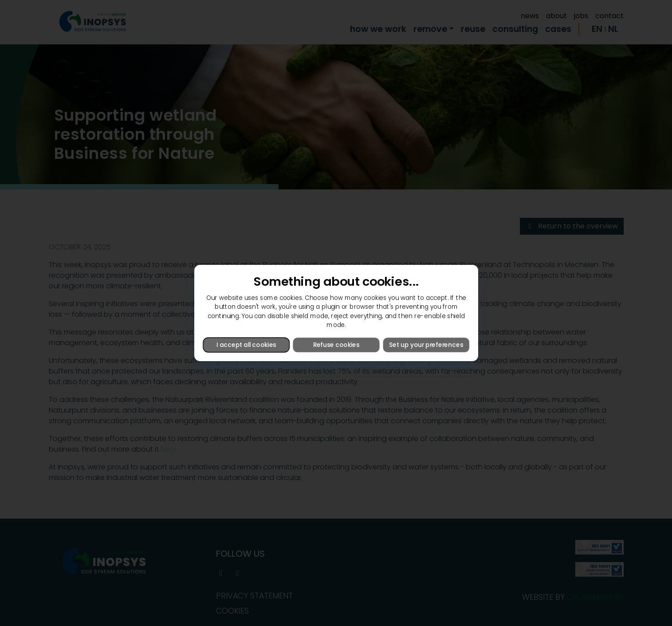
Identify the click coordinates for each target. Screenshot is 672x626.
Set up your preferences (426, 344)
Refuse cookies (336, 344)
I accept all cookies (246, 344)
